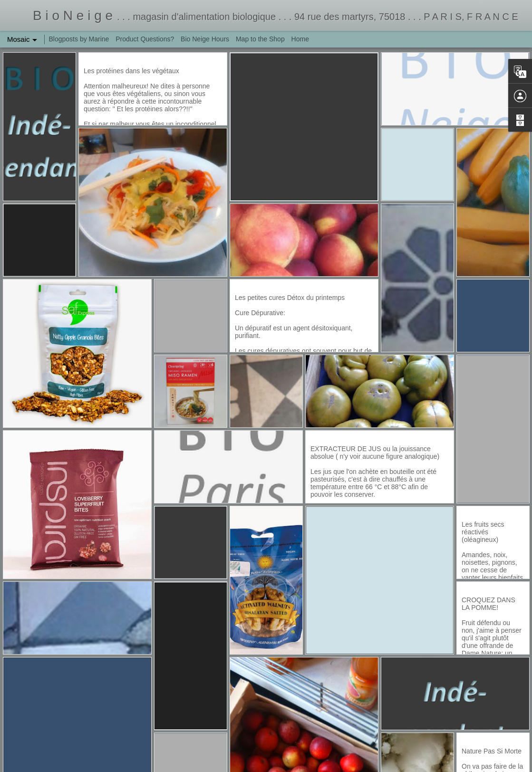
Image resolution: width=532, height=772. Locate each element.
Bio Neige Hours (205, 39)
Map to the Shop (260, 39)
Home (300, 39)
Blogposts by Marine (79, 39)
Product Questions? (145, 39)
